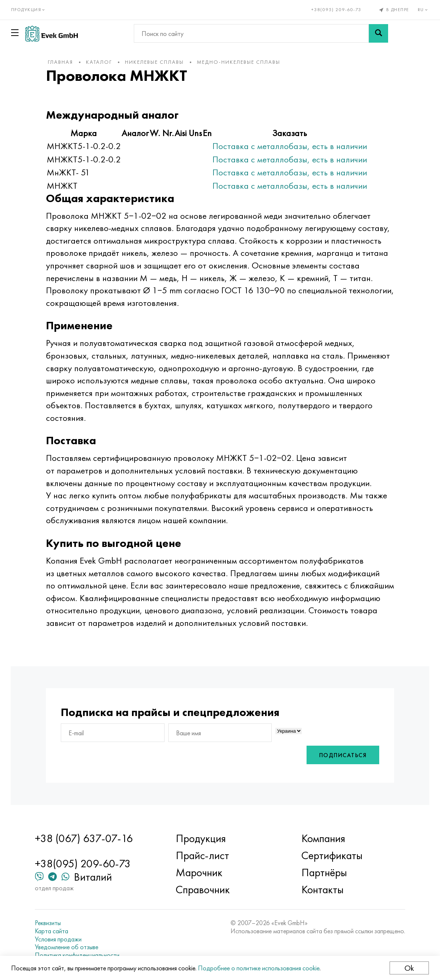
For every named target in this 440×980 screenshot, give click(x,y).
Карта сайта (52, 931)
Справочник (203, 890)
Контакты (322, 890)
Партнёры (324, 873)
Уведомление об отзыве (67, 947)
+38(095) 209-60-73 (336, 10)
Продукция (201, 839)
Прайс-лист (202, 856)
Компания (323, 839)
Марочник (199, 873)
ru (424, 10)
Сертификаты (332, 856)
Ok (409, 968)
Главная (61, 62)
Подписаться (342, 755)
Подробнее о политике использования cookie (259, 968)
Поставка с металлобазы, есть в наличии (290, 146)
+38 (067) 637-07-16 (85, 839)
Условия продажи (59, 939)
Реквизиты (49, 923)
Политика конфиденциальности (78, 955)
